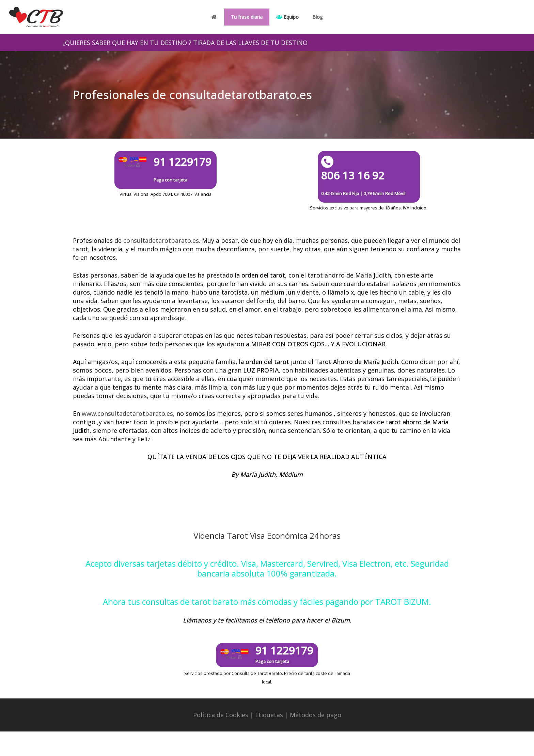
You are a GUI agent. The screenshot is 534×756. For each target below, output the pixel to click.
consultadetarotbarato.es (161, 240)
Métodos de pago (316, 715)
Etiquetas (269, 715)
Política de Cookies (221, 715)
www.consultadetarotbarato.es (127, 413)
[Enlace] (36, 17)
